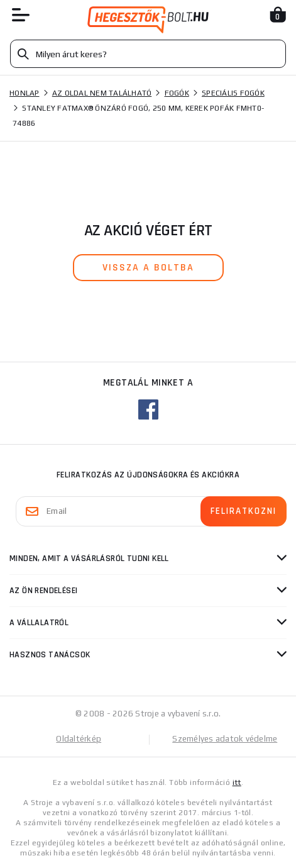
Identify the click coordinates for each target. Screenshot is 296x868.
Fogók (177, 93)
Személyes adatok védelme (225, 739)
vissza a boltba (148, 268)
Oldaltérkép (79, 739)
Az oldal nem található (102, 93)
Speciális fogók (233, 93)
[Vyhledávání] (148, 54)
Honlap (25, 93)
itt (237, 782)
